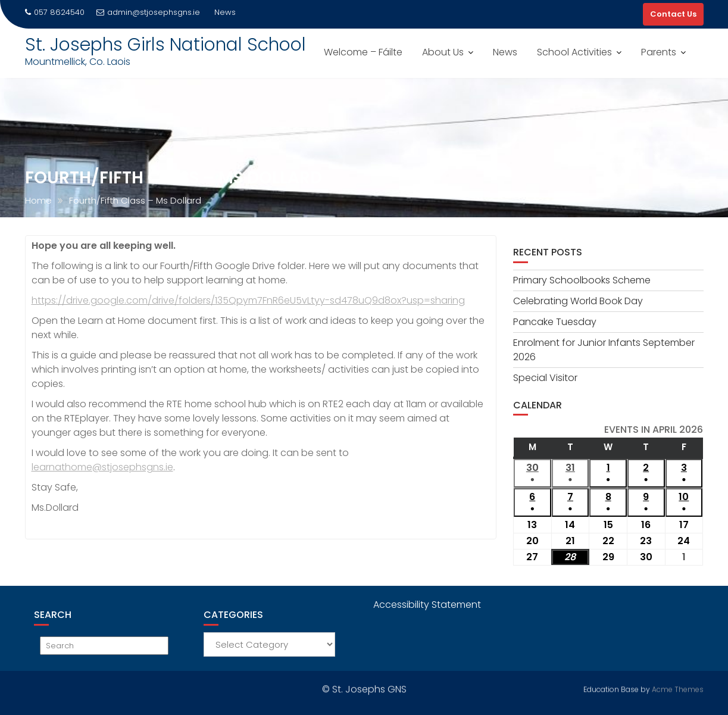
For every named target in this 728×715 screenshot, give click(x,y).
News (505, 52)
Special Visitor (545, 378)
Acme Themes (678, 688)
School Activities (574, 52)
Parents (659, 52)
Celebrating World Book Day (578, 301)
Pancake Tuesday (555, 322)
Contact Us (673, 14)
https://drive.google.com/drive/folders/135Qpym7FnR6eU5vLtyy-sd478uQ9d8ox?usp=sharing (248, 300)
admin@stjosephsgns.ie (148, 12)
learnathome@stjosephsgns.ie (102, 467)
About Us (443, 52)
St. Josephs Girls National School (165, 45)
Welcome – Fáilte (363, 52)
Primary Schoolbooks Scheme (582, 280)
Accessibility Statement (427, 605)
